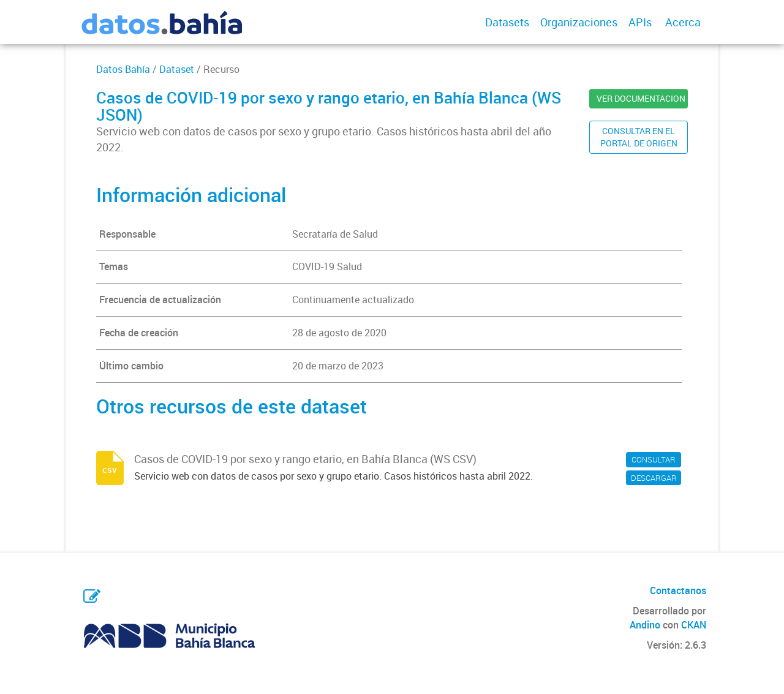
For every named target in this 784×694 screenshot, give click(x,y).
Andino (645, 625)
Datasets (507, 22)
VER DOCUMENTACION (641, 98)
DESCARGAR (654, 478)
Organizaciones (579, 22)
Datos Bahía (123, 69)
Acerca (683, 22)
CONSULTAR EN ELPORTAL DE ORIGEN (639, 137)
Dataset (177, 69)
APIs (640, 22)
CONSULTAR (654, 459)
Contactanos (678, 590)
